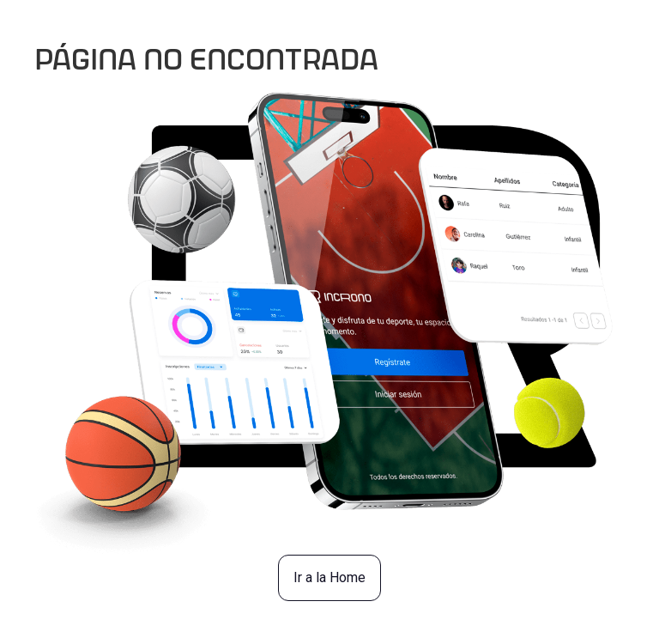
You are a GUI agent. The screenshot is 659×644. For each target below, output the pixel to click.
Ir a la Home (329, 577)
